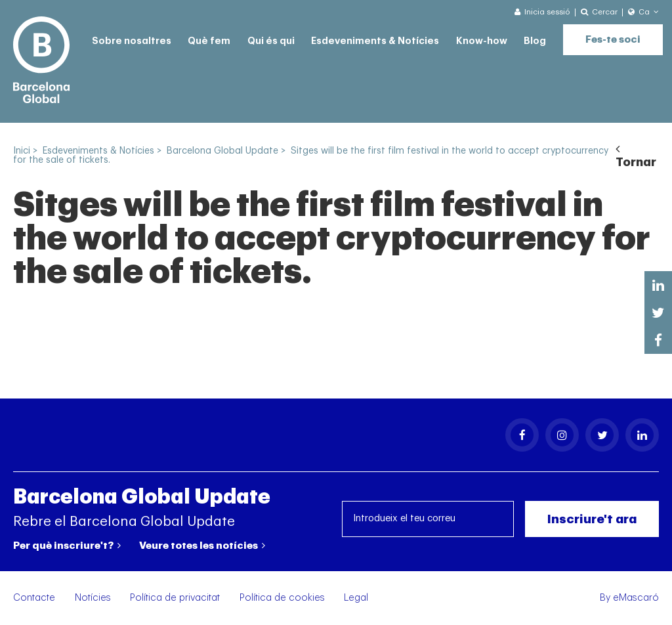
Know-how (482, 41)
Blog (535, 41)
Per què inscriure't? (67, 546)
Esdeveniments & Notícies (375, 41)
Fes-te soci (613, 40)
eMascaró (636, 598)
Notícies (93, 598)
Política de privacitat (175, 598)
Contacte (34, 598)
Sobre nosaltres (132, 41)
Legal (356, 598)
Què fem (209, 41)
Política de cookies (282, 598)
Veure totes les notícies (202, 546)
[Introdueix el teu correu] (428, 519)
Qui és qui (271, 41)
